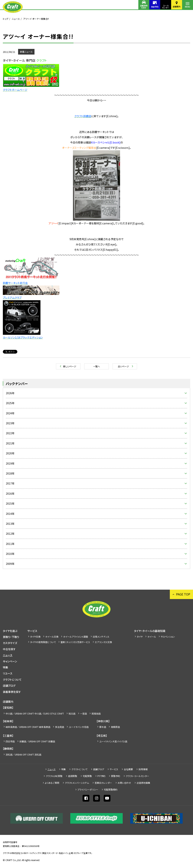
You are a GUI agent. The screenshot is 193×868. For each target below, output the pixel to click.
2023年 (10, 423)
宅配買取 (87, 776)
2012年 (10, 534)
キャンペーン (10, 661)
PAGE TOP (183, 594)
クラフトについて (12, 680)
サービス (32, 631)
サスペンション (168, 637)
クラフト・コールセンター (137, 776)
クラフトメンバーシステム (77, 783)
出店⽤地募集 (143, 783)
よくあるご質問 (52, 783)
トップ (6, 19)
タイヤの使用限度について (43, 642)
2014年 (10, 514)
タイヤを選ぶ (10, 631)
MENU (188, 7)
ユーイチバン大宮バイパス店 (113, 741)
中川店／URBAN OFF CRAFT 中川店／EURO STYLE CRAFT (35, 713)
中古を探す (9, 649)
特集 (5, 667)
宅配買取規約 (111, 789)
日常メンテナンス (101, 637)
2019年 (10, 463)
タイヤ (140, 637)
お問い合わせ (124, 783)
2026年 (10, 393)
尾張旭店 (96, 713)
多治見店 (60, 727)
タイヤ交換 (35, 637)
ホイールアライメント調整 (76, 637)
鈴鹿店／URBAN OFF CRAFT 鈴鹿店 (37, 741)
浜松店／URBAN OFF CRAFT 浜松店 (23, 754)
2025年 (10, 403)
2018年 (10, 473)
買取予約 (116, 776)
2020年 (10, 453)
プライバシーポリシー (88, 789)
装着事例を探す (144, 7)
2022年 (10, 433)
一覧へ (96, 366)
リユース (8, 673)
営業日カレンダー (103, 783)
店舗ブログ (9, 686)
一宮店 (83, 713)
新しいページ (70, 366)
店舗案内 (177, 6)
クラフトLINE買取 (54, 776)
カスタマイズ (10, 643)
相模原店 (115, 727)
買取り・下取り (11, 637)
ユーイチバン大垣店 (79, 727)
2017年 (10, 483)
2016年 (10, 494)
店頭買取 (73, 776)
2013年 (10, 524)
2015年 (10, 503)
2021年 (10, 443)
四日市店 (10, 741)
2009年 (10, 564)
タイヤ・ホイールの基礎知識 (150, 631)
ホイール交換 (52, 637)
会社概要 (128, 769)
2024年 (10, 413)
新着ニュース (26, 52)
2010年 (10, 554)
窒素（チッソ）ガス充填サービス (75, 642)
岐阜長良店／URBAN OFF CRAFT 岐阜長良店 (28, 727)
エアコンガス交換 (103, 642)
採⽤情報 (143, 769)
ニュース (16, 19)
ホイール (152, 637)
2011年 (10, 544)
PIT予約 (101, 776)
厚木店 (103, 727)
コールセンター (166, 7)
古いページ (123, 366)
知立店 (72, 713)
